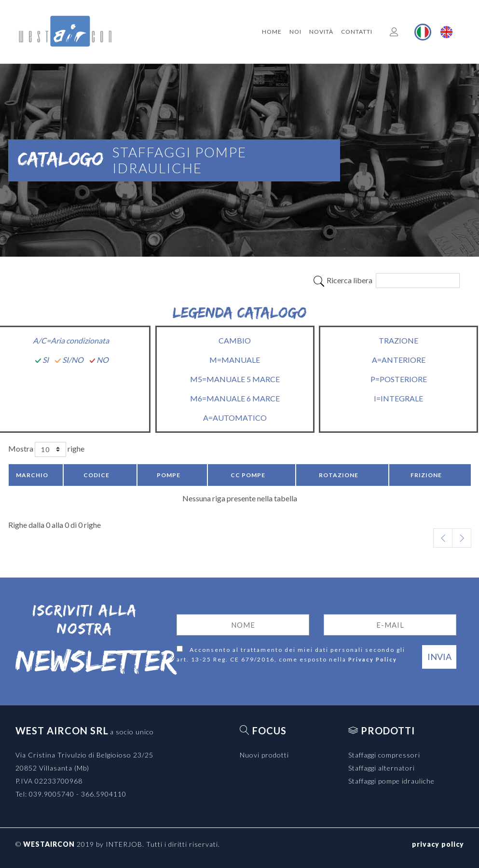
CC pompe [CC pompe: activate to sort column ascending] (248, 475)
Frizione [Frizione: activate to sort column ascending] (426, 475)
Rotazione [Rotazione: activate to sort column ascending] (339, 475)
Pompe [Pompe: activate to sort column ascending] (169, 475)
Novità (321, 32)
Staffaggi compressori (384, 755)
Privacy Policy (373, 659)
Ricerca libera (386, 281)
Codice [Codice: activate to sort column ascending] (96, 475)
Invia (439, 657)
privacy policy (438, 844)
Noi (295, 32)
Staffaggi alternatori (382, 768)
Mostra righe (46, 449)
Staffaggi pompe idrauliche (391, 781)
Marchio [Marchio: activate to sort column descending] (32, 475)
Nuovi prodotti (264, 755)
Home (272, 32)
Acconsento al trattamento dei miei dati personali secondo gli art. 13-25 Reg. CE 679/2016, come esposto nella (291, 655)
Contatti (357, 32)
